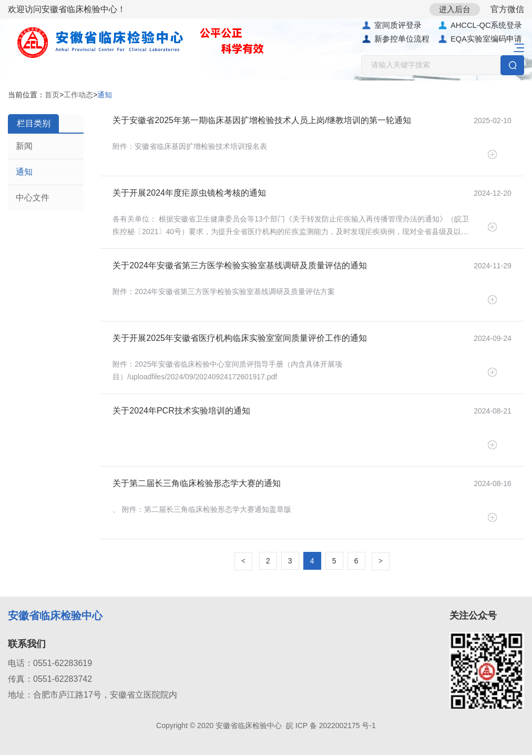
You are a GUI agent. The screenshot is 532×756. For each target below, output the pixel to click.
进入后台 (451, 9)
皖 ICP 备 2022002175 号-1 (331, 727)
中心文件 (33, 198)
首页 (52, 95)
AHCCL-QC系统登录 (480, 26)
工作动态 (78, 95)
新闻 (24, 147)
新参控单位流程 (395, 40)
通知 (24, 172)
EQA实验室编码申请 (480, 40)
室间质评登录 (391, 26)
